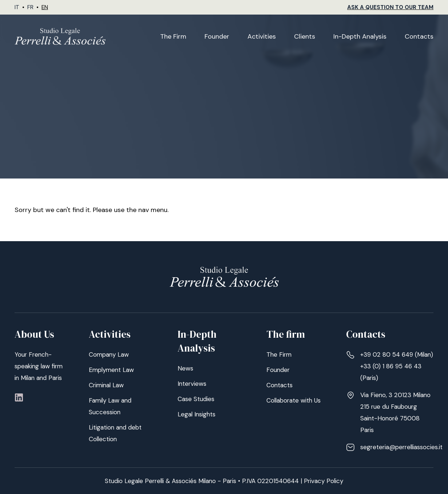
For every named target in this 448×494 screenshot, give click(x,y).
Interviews (192, 384)
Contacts (419, 36)
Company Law (109, 354)
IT (17, 7)
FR (30, 7)
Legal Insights (197, 414)
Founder (217, 36)
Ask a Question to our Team (390, 7)
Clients (305, 36)
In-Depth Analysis (360, 36)
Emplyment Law (111, 370)
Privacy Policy (324, 481)
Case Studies (196, 399)
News (185, 368)
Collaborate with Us (294, 400)
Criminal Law (106, 385)
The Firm (173, 36)
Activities (262, 36)
